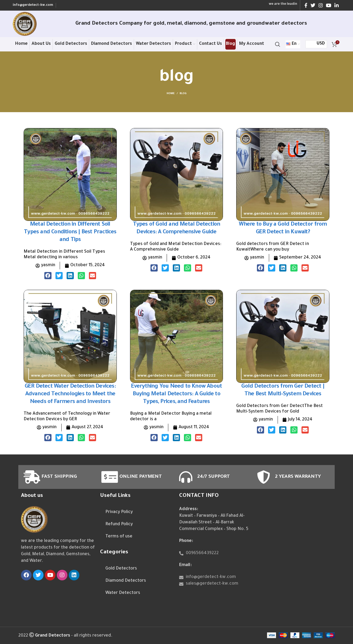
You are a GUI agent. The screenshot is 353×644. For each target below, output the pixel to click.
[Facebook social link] (306, 5)
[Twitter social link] (313, 5)
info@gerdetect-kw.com (33, 5)
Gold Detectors (121, 569)
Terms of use (119, 537)
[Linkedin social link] (337, 5)
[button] (48, 276)
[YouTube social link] (329, 5)
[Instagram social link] (321, 5)
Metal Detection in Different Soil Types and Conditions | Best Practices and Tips (70, 232)
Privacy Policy (119, 512)
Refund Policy (119, 524)
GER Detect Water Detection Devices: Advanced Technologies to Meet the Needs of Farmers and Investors (70, 394)
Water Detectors (123, 593)
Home (171, 94)
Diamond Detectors (126, 581)
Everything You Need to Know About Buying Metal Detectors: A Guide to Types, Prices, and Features (177, 394)
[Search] (278, 44)
